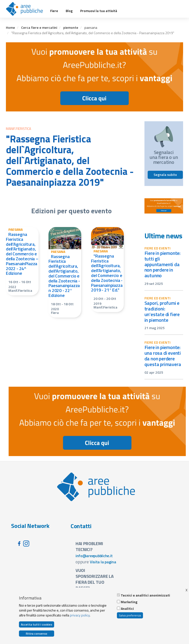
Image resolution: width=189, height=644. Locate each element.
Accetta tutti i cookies (37, 624)
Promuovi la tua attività (99, 11)
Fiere (54, 11)
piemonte (71, 27)
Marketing (129, 602)
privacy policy (80, 615)
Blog (69, 11)
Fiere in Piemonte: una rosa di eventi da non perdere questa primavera (163, 356)
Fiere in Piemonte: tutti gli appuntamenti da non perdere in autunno (163, 264)
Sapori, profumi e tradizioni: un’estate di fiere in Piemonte (162, 311)
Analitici (127, 609)
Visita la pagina (103, 562)
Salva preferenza (130, 615)
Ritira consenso (37, 634)
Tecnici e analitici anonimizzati (145, 595)
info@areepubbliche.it (94, 556)
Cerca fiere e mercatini (39, 27)
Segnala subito (165, 175)
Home (10, 27)
